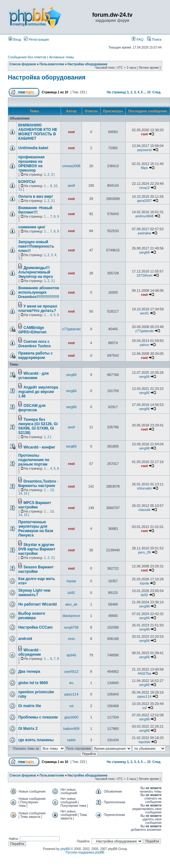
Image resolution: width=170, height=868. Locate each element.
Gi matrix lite (30, 706)
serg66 (145, 252)
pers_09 (145, 552)
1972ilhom (144, 275)
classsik (144, 510)
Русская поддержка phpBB (85, 852)
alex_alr (71, 604)
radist (71, 740)
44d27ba (144, 673)
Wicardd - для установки (33, 376)
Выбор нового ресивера (32, 616)
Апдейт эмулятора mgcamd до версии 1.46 (38, 392)
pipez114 (71, 694)
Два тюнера (29, 672)
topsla (71, 581)
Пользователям (52, 64)
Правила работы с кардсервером (36, 355)
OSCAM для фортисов (32, 408)
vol (71, 706)
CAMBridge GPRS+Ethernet (32, 330)
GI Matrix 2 (28, 729)
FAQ (137, 39)
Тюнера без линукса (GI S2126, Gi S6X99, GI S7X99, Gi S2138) (38, 426)
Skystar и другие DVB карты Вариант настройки (37, 549)
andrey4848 (145, 216)
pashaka (145, 233)
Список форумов (23, 64)
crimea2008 (71, 166)
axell (71, 185)
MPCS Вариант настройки (35, 505)
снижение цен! (32, 227)
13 (52, 490)
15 (26, 493)
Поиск (154, 39)
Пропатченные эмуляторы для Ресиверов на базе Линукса (36, 529)
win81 (144, 313)
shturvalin (144, 488)
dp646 (71, 655)
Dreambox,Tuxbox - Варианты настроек (38, 484)
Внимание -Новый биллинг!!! (35, 210)
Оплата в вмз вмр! (36, 196)
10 (149, 92)
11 (20, 189)
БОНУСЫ (27, 182)
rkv (71, 683)
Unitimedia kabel (33, 148)
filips (145, 168)
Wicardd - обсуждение (30, 652)
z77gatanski (71, 329)
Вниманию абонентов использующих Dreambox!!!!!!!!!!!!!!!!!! (39, 292)
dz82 (71, 593)
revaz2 (144, 188)
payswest (145, 150)
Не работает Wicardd (38, 604)
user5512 (71, 672)
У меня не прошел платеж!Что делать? (38, 308)
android (25, 639)
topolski (144, 742)
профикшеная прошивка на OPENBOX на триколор (31, 164)
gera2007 (144, 201)
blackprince (71, 616)
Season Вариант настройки (36, 569)
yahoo (145, 345)
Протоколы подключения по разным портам (34, 460)
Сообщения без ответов (27, 57)
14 (20, 493)
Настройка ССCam (35, 627)
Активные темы (61, 57)
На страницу (117, 92)
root (71, 132)
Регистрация (36, 39)
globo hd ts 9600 (33, 683)
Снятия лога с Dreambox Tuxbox (35, 344)
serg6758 (71, 627)
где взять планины (36, 740)
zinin (71, 639)
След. (157, 92)
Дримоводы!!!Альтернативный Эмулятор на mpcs (36, 272)
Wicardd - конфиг (39, 447)
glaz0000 (71, 717)
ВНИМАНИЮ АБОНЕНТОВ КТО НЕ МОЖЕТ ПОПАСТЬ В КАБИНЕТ (38, 132)
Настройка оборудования (88, 64)
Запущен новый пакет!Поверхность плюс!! (36, 246)
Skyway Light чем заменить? (34, 593)
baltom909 (71, 729)
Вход (15, 39)
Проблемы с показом (38, 717)
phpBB (65, 849)
